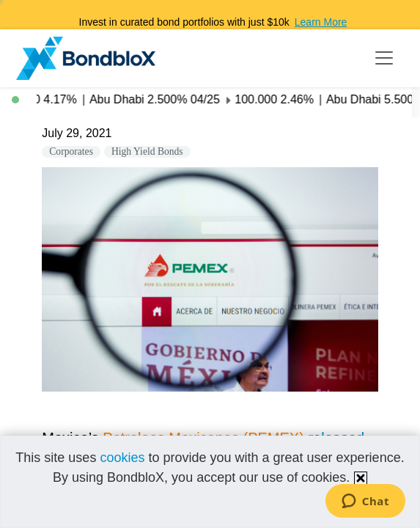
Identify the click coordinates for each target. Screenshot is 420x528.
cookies (122, 458)
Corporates (71, 151)
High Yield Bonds (147, 151)
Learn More (321, 22)
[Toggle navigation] (384, 58)
